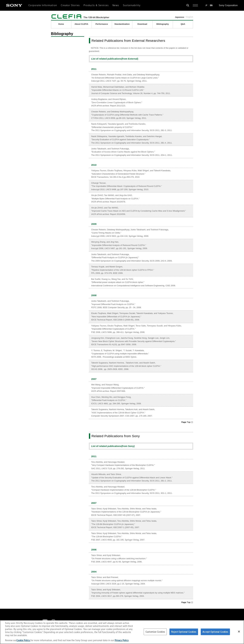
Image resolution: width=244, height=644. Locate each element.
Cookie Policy (23, 640)
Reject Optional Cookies (184, 632)
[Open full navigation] (195, 5)
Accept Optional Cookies (215, 632)
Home (61, 24)
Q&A (183, 24)
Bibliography (163, 24)
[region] (122, 632)
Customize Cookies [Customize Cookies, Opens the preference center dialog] (155, 632)
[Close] (239, 632)
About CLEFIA (81, 24)
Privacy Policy (122, 640)
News (116, 5)
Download (142, 24)
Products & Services (96, 5)
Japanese (179, 17)
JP (206, 5)
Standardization (122, 24)
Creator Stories (70, 5)
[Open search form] (188, 5)
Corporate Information (43, 5)
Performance (102, 24)
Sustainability (132, 5)
